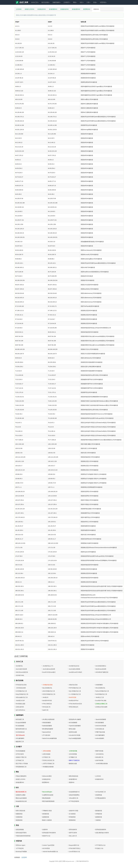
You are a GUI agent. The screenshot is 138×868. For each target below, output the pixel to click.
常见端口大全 (99, 848)
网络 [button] (75, 2)
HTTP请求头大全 (100, 845)
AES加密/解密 (73, 723)
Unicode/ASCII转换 (75, 735)
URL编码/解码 (20, 738)
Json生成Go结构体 (74, 669)
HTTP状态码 (20, 848)
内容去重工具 (99, 757)
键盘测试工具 (20, 742)
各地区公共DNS (30, 9)
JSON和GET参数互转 (102, 672)
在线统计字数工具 (21, 757)
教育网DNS (87, 9)
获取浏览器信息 (74, 776)
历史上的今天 (73, 836)
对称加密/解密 (46, 723)
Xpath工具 (45, 710)
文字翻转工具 (73, 757)
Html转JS (45, 697)
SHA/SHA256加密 (101, 726)
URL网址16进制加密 (48, 719)
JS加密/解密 (99, 685)
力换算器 (98, 820)
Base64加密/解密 (101, 719)
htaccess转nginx (47, 792)
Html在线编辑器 (20, 751)
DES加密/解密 (100, 723)
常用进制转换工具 (21, 767)
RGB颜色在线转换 (48, 767)
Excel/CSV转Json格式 (49, 672)
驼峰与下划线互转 (74, 760)
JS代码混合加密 (21, 688)
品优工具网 (22, 2)
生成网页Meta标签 (48, 795)
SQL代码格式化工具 (75, 691)
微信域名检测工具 (21, 792)
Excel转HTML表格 (101, 701)
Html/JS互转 (72, 697)
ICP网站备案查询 (100, 798)
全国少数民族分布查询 (102, 833)
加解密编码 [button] (57, 2)
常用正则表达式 (74, 707)
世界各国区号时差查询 (49, 833)
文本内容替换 (73, 754)
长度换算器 (19, 817)
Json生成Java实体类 (49, 669)
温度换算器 (46, 817)
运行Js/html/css (20, 710)
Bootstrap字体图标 (21, 852)
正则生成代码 (20, 707)
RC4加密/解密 (20, 726)
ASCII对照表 (46, 848)
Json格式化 (19, 666)
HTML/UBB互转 (47, 704)
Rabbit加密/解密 (47, 726)
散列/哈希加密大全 (21, 729)
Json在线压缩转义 (101, 666)
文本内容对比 (99, 754)
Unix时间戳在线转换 (101, 764)
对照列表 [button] (103, 2)
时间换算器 (72, 817)
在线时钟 (45, 830)
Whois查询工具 (74, 798)
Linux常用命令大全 (74, 852)
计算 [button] (88, 2)
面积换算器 (99, 811)
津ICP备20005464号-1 (83, 861)
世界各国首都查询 (101, 830)
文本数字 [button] (67, 2)
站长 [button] (82, 2)
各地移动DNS (64, 9)
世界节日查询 (73, 833)
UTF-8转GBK (46, 735)
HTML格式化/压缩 (21, 685)
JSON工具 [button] (35, 2)
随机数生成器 (73, 764)
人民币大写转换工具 (48, 764)
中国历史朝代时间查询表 (23, 836)
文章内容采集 (73, 751)
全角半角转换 (99, 760)
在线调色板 (99, 795)
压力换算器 (72, 814)
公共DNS (19, 9)
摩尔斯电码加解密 (48, 729)
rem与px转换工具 (100, 792)
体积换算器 (46, 814)
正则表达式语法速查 (101, 707)
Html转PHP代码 (47, 701)
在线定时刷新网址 (74, 795)
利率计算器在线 (20, 811)
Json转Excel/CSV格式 (75, 672)
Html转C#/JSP (20, 701)
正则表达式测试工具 (101, 704)
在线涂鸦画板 (20, 830)
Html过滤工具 (46, 707)
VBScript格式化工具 (22, 697)
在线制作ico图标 (21, 795)
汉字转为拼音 (20, 754)
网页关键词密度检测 (48, 801)
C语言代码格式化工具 (49, 694)
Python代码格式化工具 (102, 691)
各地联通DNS (53, 9)
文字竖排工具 (46, 757)
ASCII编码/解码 (100, 735)
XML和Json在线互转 (22, 672)
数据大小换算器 (47, 820)
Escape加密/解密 (21, 723)
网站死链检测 (46, 798)
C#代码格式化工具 (21, 691)
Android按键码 (100, 738)
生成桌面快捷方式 (74, 792)
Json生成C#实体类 (21, 669)
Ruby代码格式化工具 (22, 694)
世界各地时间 (73, 830)
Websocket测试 (47, 776)
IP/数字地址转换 (100, 732)
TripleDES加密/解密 (75, 726)
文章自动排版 (46, 751)
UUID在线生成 (100, 729)
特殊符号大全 (46, 836)
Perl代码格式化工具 (101, 694)
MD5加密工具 (20, 719)
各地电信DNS (42, 9)
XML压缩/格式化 (100, 688)
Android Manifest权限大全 (50, 852)
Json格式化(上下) (48, 666)
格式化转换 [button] (46, 2)
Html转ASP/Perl (74, 701)
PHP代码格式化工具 (75, 688)
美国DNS (96, 9)
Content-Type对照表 (48, 845)
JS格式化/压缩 (73, 685)
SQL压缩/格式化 (47, 688)
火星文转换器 (46, 754)
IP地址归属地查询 (21, 776)
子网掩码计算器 (47, 811)
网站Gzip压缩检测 (21, 798)
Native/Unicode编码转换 (49, 738)
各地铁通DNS (76, 9)
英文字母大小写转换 (22, 764)
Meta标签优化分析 (21, 801)
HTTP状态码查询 (74, 801)
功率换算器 (99, 814)
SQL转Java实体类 (101, 669)
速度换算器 (99, 817)
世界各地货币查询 (21, 833)
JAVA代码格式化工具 (49, 691)
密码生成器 (72, 729)
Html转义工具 (100, 697)
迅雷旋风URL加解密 (75, 719)
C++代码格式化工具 (75, 694)
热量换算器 (19, 814)
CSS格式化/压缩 (47, 685)
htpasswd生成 (46, 732)
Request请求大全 (74, 845)
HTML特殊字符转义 (75, 848)
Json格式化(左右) (74, 666)
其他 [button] (95, 2)
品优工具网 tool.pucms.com (67, 861)
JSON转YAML (20, 675)
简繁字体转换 (99, 751)
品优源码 (24, 857)
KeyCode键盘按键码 (75, 738)
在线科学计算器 (74, 811)
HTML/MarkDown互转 (75, 704)
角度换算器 (19, 820)
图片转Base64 (20, 735)
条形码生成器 (73, 732)
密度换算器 (72, 820)
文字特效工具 (20, 760)
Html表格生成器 (20, 704)
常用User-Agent (20, 845)
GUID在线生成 (20, 732)
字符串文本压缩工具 (48, 760)
